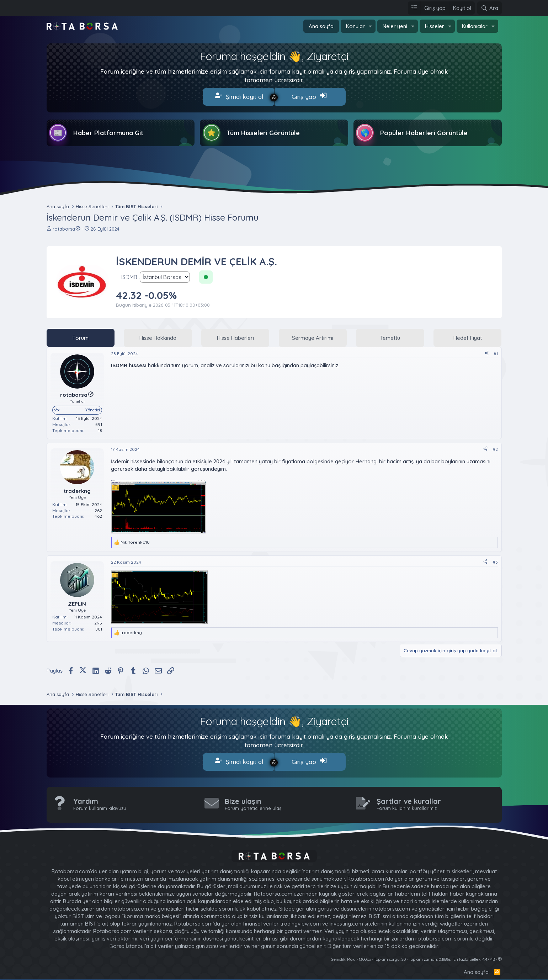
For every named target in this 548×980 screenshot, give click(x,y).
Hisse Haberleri (235, 336)
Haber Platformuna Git (108, 131)
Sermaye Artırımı (313, 336)
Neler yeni (395, 26)
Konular (355, 26)
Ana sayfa (321, 26)
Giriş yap (309, 96)
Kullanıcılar (475, 26)
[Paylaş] (486, 352)
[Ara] (489, 8)
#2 (495, 448)
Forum (81, 336)
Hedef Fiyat (468, 336)
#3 (495, 561)
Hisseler (435, 26)
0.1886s (445, 956)
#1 (496, 352)
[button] (371, 26)
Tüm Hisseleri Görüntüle (263, 131)
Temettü (390, 336)
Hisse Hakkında (158, 336)
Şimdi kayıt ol (239, 96)
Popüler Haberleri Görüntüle (424, 131)
